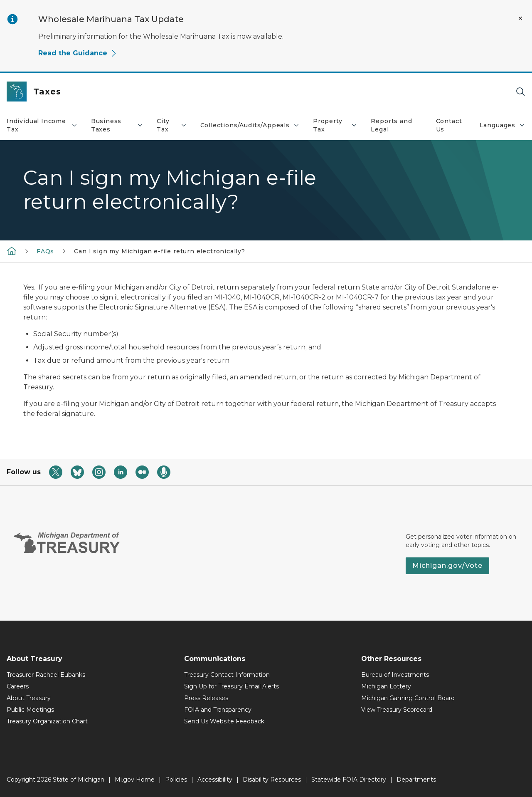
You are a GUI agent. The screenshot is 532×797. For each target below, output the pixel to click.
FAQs (45, 251)
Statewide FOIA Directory (349, 780)
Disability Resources (272, 780)
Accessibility (215, 780)
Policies (176, 780)
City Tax (172, 125)
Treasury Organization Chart (47, 721)
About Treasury (29, 698)
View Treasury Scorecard (397, 710)
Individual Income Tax (42, 125)
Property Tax (335, 125)
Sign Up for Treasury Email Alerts (232, 686)
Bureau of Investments (395, 675)
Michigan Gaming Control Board (408, 698)
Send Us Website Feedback (224, 721)
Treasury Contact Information (227, 675)
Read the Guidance (78, 53)
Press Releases (206, 698)
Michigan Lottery (386, 686)
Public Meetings (30, 710)
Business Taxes (117, 125)
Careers (18, 686)
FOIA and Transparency (218, 710)
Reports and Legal (391, 125)
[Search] (520, 92)
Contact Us (449, 125)
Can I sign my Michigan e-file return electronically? (160, 251)
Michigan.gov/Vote (447, 566)
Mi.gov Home (135, 780)
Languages (502, 125)
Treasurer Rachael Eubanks (46, 675)
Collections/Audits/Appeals (250, 125)
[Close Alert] (520, 18)
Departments (416, 780)
